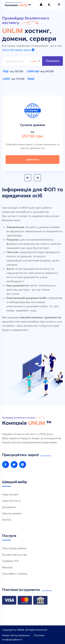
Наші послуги (10, 494)
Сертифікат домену (15, 574)
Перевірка (53, 61)
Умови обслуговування (16, 635)
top (6, 71)
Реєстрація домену (14, 548)
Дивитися (32, 159)
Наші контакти (11, 501)
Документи (9, 507)
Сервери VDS (10, 561)
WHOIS (7, 520)
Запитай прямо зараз (18, 50)
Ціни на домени (12, 513)
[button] (28, 178)
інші (31, 78)
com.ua (33, 71)
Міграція (7, 567)
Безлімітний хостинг (15, 555)
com (6, 78)
